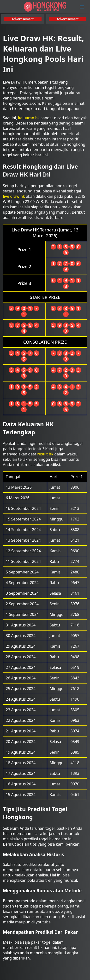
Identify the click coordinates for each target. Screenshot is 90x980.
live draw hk (14, 196)
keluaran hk (29, 118)
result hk (45, 454)
